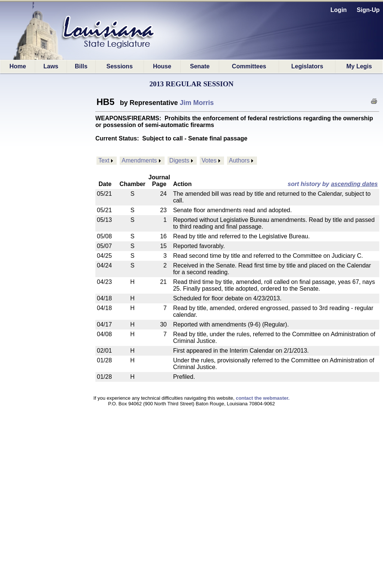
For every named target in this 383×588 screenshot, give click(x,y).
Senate (200, 66)
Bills (81, 66)
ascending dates (354, 184)
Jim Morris (197, 103)
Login (339, 10)
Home (18, 66)
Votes (209, 160)
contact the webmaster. (263, 398)
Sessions (120, 66)
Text (104, 160)
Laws (51, 66)
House (162, 66)
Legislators (307, 66)
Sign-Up (368, 10)
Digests (179, 160)
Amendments (139, 160)
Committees (249, 66)
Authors (239, 160)
